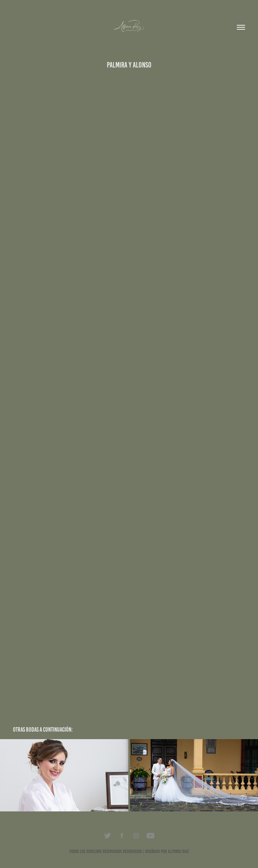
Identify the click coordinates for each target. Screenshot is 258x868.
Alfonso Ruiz (178, 851)
